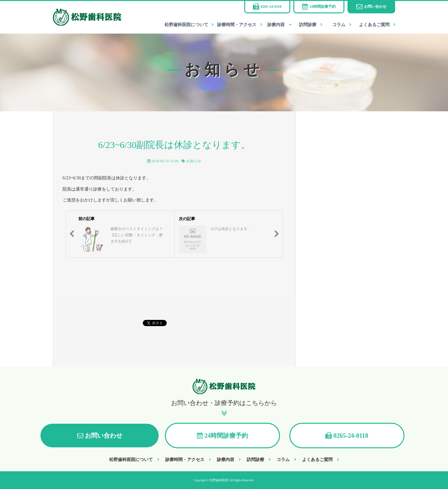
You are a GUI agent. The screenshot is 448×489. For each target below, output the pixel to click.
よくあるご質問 (374, 25)
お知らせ (194, 161)
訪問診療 (308, 25)
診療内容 (276, 25)
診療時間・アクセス (237, 25)
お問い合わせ (375, 7)
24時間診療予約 (323, 7)
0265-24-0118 (271, 7)
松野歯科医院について (186, 25)
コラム (339, 25)
